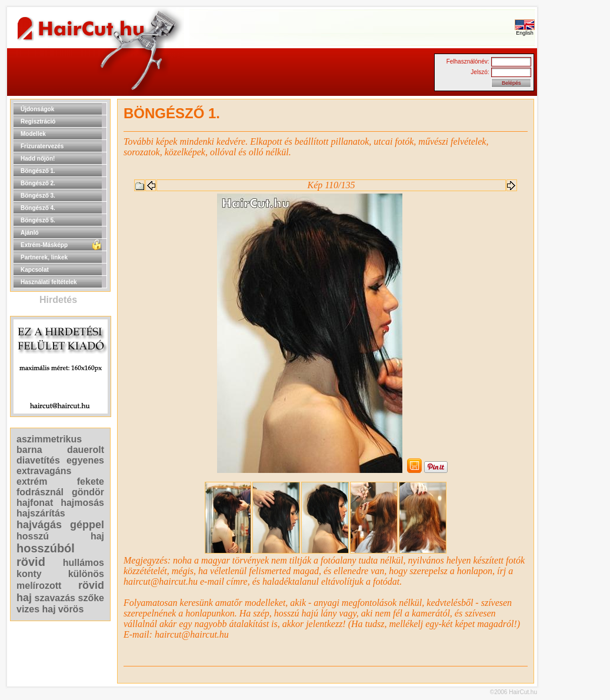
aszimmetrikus (49, 439)
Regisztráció (38, 121)
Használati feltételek (49, 282)
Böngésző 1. (38, 171)
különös (86, 574)
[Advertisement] (575, 275)
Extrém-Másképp (44, 245)
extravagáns (44, 471)
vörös (71, 609)
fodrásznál (40, 492)
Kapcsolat (35, 270)
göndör (88, 492)
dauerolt (86, 450)
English (525, 31)
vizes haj (36, 609)
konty (29, 574)
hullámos (84, 563)
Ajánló (30, 233)
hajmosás (82, 503)
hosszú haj (60, 536)
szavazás (55, 598)
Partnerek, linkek (44, 257)
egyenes (85, 460)
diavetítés (38, 460)
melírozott (39, 586)
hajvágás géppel (60, 525)
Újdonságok (37, 109)
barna (29, 450)
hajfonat (35, 503)
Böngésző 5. (38, 220)
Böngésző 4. (38, 208)
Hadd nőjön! (38, 159)
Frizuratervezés (42, 146)
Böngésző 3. (38, 196)
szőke (91, 598)
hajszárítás (41, 513)
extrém (32, 481)
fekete (91, 481)
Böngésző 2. (38, 183)
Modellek (33, 134)
